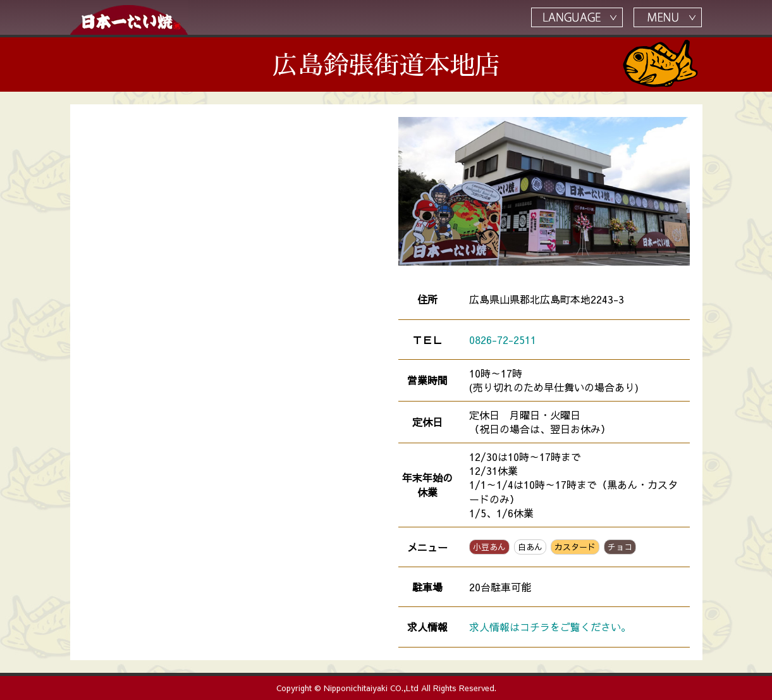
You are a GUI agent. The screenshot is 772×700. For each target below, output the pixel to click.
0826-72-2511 (503, 340)
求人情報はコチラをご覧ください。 (550, 627)
